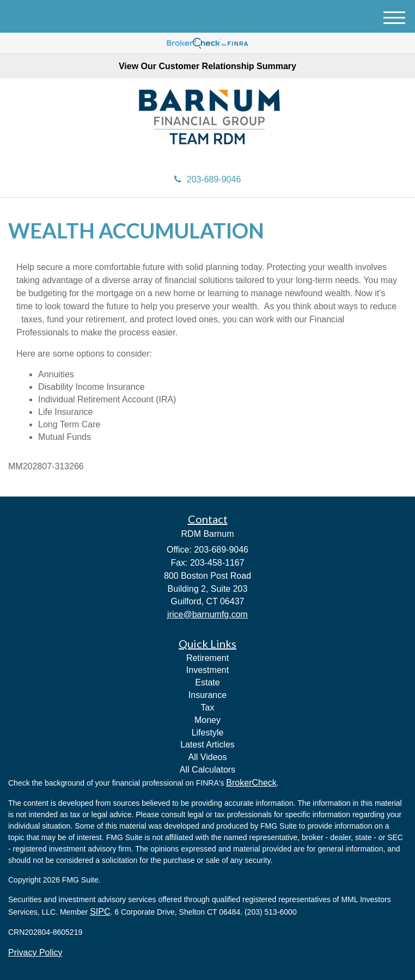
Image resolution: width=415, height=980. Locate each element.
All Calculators (207, 770)
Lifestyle (208, 733)
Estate (207, 682)
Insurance (207, 695)
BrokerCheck (251, 783)
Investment (207, 670)
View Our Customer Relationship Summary (207, 66)
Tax (208, 708)
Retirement (207, 658)
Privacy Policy (35, 953)
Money (207, 720)
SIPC (100, 912)
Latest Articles (207, 745)
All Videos (208, 757)
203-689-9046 (208, 179)
